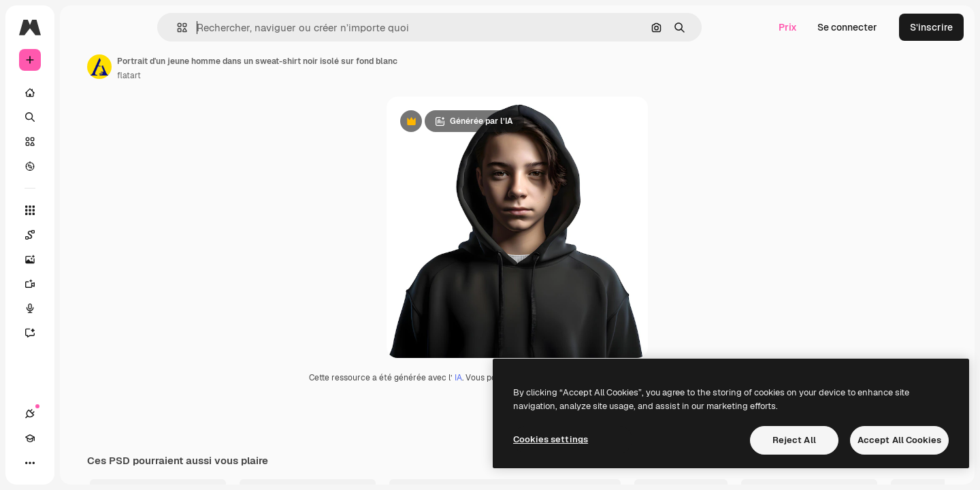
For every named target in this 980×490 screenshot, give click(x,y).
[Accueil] (82, 93)
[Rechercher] (82, 117)
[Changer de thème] (79, 463)
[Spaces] (82, 235)
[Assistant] (82, 333)
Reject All (794, 440)
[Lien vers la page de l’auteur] (203, 67)
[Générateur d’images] (82, 259)
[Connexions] (30, 463)
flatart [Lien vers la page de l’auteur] (232, 76)
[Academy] (54, 463)
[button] (228, 28)
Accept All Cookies (899, 440)
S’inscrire (931, 27)
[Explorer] (82, 166)
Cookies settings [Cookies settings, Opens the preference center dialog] (551, 439)
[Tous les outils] (82, 210)
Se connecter (847, 27)
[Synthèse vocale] (82, 308)
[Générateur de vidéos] (82, 284)
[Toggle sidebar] (133, 27)
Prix (788, 27)
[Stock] (82, 142)
